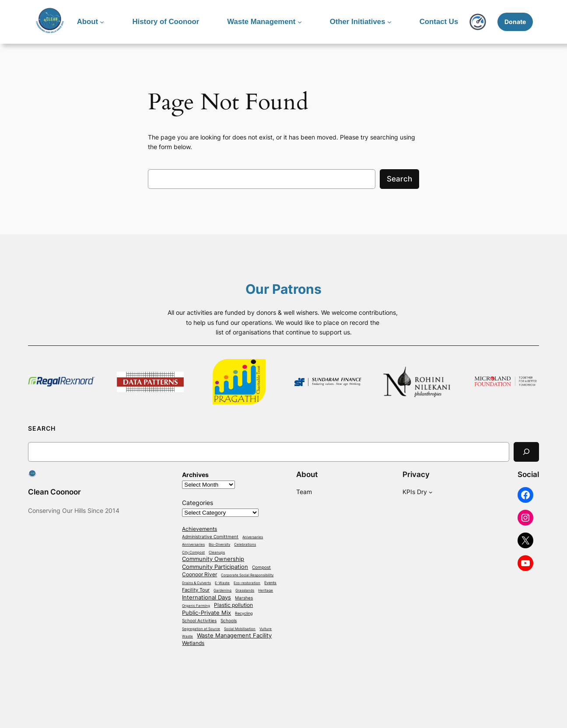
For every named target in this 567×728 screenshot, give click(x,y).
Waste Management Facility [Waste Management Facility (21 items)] (234, 635)
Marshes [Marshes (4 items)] (244, 598)
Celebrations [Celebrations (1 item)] (245, 545)
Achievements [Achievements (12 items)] (199, 529)
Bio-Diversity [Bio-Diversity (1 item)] (219, 545)
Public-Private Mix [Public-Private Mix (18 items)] (206, 613)
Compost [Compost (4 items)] (261, 567)
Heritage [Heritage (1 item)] (266, 590)
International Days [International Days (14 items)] (206, 597)
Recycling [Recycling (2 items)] (244, 613)
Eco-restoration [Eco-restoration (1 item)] (247, 583)
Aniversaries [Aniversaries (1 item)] (253, 537)
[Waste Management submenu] (300, 22)
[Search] (526, 452)
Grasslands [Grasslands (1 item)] (245, 590)
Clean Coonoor (54, 492)
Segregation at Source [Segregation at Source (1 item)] (201, 629)
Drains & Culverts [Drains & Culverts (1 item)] (196, 583)
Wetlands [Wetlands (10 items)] (193, 643)
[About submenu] (102, 22)
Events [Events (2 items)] (270, 583)
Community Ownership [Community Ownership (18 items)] (213, 559)
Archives (195, 475)
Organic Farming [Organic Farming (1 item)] (196, 606)
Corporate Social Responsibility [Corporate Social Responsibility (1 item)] (247, 575)
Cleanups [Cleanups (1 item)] (217, 552)
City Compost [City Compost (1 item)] (193, 552)
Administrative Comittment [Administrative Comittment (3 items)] (210, 537)
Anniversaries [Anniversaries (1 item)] (193, 545)
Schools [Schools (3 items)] (229, 621)
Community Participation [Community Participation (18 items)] (215, 567)
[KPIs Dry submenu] (431, 492)
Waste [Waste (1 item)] (187, 636)
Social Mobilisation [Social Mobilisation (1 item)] (240, 629)
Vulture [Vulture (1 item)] (266, 629)
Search (399, 179)
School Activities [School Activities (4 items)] (199, 620)
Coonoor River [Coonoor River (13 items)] (199, 575)
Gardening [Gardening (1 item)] (222, 590)
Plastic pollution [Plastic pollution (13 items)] (233, 605)
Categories (198, 503)
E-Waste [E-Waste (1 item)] (222, 583)
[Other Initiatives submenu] (389, 22)
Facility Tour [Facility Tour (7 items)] (196, 590)
